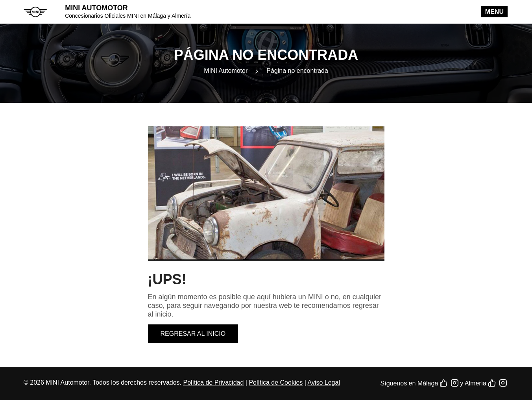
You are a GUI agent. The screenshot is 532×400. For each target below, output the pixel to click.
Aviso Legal (324, 382)
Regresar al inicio (193, 334)
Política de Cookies (276, 382)
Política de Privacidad (213, 382)
